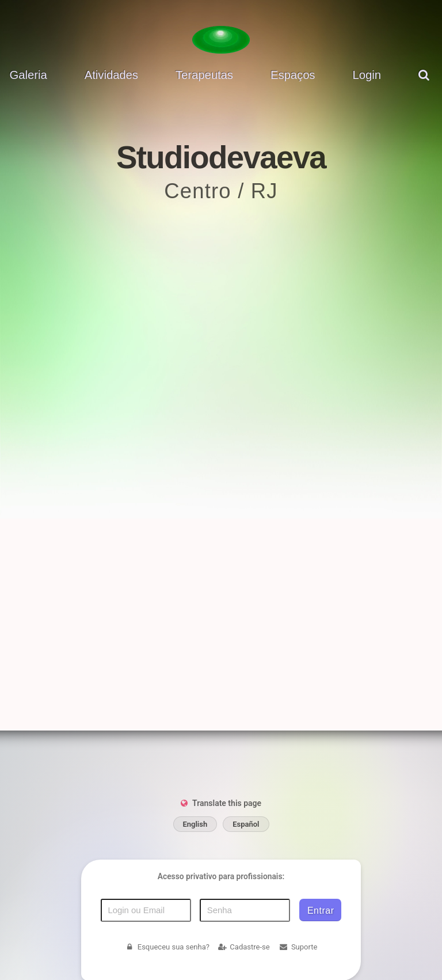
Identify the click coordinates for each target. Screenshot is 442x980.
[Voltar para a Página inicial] (221, 40)
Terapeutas (204, 75)
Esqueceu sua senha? (167, 947)
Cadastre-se (244, 947)
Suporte (298, 947)
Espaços (293, 75)
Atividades (111, 75)
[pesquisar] (425, 84)
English (195, 824)
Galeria (28, 75)
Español (246, 824)
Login (367, 75)
